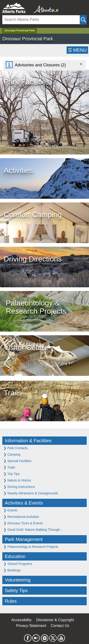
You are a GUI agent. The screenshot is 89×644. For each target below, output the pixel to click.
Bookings (12, 570)
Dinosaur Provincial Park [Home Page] (20, 31)
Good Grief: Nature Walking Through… (33, 530)
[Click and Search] (83, 20)
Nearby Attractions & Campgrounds (31, 493)
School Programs (18, 564)
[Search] (41, 20)
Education (15, 556)
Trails (9, 467)
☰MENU (77, 50)
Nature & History (17, 480)
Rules (11, 601)
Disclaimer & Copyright (55, 620)
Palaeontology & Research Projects (31, 547)
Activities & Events (24, 503)
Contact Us (60, 626)
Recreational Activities (21, 517)
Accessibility (21, 620)
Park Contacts (16, 448)
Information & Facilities (28, 441)
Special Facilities (17, 461)
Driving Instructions (19, 487)
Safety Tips (16, 591)
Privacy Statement (31, 626)
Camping (12, 454)
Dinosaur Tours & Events (23, 523)
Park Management (24, 539)
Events (10, 510)
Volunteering (18, 580)
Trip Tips (12, 474)
